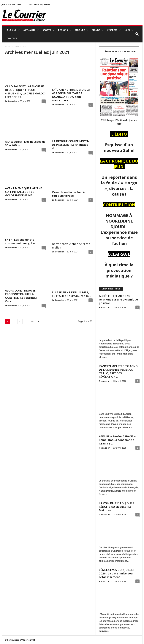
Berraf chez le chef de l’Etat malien (71, 246)
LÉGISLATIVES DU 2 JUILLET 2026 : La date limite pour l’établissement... (117, 573)
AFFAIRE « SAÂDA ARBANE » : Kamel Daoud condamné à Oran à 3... (118, 440)
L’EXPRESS (114, 30)
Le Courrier (11, 101)
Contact (12, 38)
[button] (137, 34)
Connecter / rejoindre (38, 4)
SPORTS (48, 30)
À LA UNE (13, 30)
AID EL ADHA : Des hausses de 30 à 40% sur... (25, 143)
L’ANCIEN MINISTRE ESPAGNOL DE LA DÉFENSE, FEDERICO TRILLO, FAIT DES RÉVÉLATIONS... (119, 371)
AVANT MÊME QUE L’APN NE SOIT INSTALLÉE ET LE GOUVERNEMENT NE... (24, 192)
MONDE (98, 30)
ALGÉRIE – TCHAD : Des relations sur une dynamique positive (118, 299)
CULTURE (82, 30)
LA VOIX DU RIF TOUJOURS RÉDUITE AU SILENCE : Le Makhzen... (116, 507)
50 (32, 322)
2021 (17, 47)
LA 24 (129, 30)
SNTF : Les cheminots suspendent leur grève (20, 241)
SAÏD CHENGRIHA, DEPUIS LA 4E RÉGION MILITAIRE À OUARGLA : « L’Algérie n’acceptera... (71, 95)
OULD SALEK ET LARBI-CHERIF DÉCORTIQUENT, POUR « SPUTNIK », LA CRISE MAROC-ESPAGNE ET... (25, 92)
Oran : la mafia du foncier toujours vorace (69, 194)
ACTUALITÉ (31, 30)
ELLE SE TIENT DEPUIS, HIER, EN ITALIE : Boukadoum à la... (71, 294)
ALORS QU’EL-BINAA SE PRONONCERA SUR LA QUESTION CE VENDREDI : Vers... (22, 296)
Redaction (105, 307)
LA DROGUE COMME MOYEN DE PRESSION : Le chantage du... (71, 145)
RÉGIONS (65, 30)
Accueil (8, 47)
